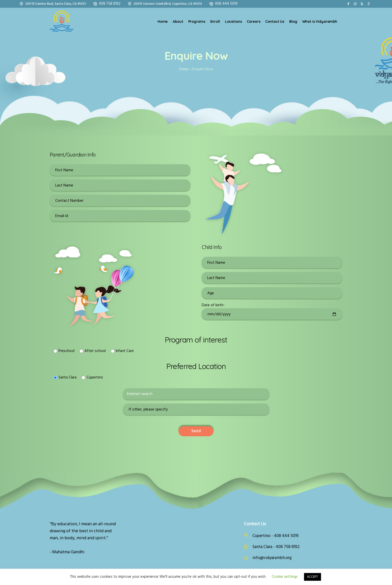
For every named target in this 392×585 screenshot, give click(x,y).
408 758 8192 (110, 4)
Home (184, 69)
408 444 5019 (226, 4)
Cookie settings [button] (285, 577)
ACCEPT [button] (312, 577)
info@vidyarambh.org (272, 558)
